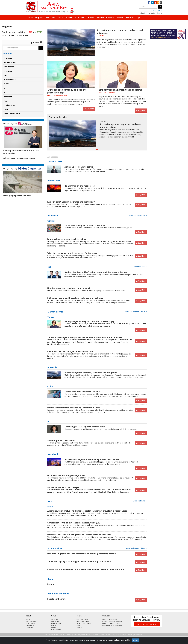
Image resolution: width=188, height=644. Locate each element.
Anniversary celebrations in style (63, 487)
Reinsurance (9, 67)
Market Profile (10, 80)
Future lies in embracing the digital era (66, 475)
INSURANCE (103, 93)
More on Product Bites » (136, 548)
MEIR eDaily (55, 621)
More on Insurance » (138, 215)
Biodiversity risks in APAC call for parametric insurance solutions (96, 272)
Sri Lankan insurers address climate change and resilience (75, 298)
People (53, 627)
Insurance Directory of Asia (111, 623)
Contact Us (129, 18)
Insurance (8, 71)
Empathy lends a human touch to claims (120, 90)
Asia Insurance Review (109, 619)
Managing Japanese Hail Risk (17, 195)
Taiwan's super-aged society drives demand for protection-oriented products (85, 337)
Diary (6, 109)
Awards (82, 18)
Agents (53, 625)
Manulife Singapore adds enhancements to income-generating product (82, 554)
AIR (53, 18)
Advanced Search (156, 10)
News (47, 18)
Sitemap (160, 13)
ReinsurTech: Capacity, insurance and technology (71, 202)
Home (31, 18)
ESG (5, 75)
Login (138, 18)
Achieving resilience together (79, 167)
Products (120, 18)
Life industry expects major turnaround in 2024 (70, 351)
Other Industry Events (84, 623)
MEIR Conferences (83, 621)
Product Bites (10, 105)
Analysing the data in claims (61, 440)
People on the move (12, 114)
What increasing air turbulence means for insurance (72, 253)
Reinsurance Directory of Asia (112, 625)
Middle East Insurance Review (112, 621)
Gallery (79, 625)
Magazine (39, 18)
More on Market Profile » (136, 311)
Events (51, 584)
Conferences (71, 18)
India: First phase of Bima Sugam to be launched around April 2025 (79, 535)
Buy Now (89, 109)
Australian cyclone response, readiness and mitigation (91, 373)
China (6, 88)
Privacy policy (30, 623)
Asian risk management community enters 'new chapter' (92, 459)
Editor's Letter (10, 62)
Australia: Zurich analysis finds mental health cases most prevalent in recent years (87, 511)
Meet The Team (31, 621)
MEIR (40, 32)
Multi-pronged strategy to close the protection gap (89, 321)
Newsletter (152, 13)
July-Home (8, 58)
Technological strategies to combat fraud (85, 427)
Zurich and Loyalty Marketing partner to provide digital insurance (79, 561)
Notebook (8, 97)
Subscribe (143, 13)
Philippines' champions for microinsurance (85, 225)
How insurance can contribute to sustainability (70, 288)
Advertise (100, 18)
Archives (61, 18)
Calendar (91, 18)
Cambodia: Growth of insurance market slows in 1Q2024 (74, 523)
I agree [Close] (136, 640)
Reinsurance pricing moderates (80, 186)
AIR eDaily (54, 619)
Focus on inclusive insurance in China (82, 392)
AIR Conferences (82, 619)
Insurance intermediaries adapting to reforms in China (74, 408)
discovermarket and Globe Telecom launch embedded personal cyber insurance (86, 569)
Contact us (29, 627)
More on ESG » (141, 267)
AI (5, 92)
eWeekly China (56, 623)
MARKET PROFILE (54, 95)
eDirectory (110, 18)
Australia (8, 84)
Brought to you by (17, 124)
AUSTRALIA (101, 36)
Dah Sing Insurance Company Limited (19, 158)
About (28, 619)
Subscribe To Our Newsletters (147, 624)
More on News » (140, 501)
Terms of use (30, 625)
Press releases (56, 630)
